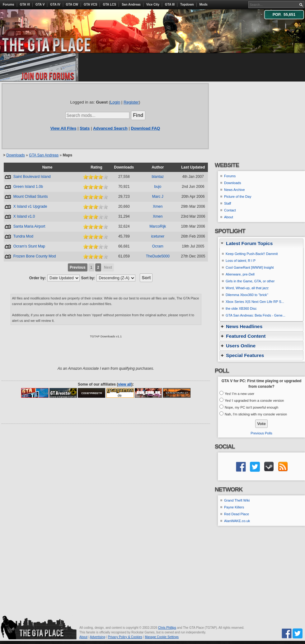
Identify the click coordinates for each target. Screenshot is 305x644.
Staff (228, 203)
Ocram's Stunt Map (29, 246)
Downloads (15, 155)
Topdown (187, 5)
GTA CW (72, 5)
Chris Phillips (167, 628)
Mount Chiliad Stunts (31, 197)
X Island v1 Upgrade (30, 206)
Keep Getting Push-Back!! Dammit (252, 254)
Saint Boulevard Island (32, 177)
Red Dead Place (237, 514)
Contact (230, 210)
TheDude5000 (158, 256)
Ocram (158, 246)
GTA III (170, 5)
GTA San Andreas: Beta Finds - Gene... (256, 315)
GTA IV (55, 5)
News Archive (235, 190)
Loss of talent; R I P (241, 261)
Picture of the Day (238, 197)
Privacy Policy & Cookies (125, 637)
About (229, 217)
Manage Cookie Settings (162, 637)
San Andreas (131, 5)
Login (115, 102)
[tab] (261, 243)
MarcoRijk (158, 226)
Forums (9, 5)
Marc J (158, 197)
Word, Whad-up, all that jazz (247, 288)
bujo (158, 187)
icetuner (158, 236)
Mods (204, 5)
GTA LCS (109, 5)
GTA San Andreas (44, 155)
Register (131, 102)
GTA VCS (90, 5)
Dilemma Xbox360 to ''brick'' (247, 295)
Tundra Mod (23, 236)
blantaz (158, 177)
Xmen (158, 206)
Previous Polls (261, 433)
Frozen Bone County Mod (35, 256)
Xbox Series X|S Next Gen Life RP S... (255, 302)
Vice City (153, 5)
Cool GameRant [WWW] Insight (250, 267)
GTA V (40, 5)
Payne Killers (234, 507)
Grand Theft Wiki (237, 500)
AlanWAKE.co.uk (237, 521)
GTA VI (25, 5)
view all (125, 384)
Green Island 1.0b (28, 187)
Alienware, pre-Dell (240, 274)
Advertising (98, 637)
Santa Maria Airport (29, 226)
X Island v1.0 (24, 216)
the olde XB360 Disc (241, 308)
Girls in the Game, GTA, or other (250, 281)
